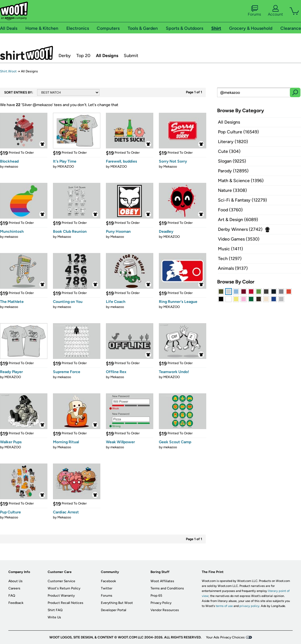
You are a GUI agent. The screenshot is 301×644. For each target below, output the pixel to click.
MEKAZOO (66, 166)
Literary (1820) (233, 142)
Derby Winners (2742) (240, 229)
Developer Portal (114, 610)
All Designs (107, 56)
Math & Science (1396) (241, 181)
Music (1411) (230, 249)
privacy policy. (250, 606)
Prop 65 (156, 596)
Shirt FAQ (55, 610)
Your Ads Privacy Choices (225, 637)
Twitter (107, 588)
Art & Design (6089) (238, 220)
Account (275, 11)
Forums (254, 11)
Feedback (16, 603)
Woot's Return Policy (64, 588)
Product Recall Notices (65, 603)
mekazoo (11, 166)
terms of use (224, 606)
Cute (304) (229, 151)
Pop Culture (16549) (238, 132)
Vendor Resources (165, 610)
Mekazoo (170, 166)
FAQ (12, 596)
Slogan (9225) (232, 161)
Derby (65, 56)
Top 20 (83, 56)
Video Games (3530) (239, 239)
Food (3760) (230, 210)
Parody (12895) (233, 171)
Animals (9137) (233, 268)
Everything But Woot (117, 603)
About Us (15, 581)
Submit (131, 56)
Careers (14, 588)
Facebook (108, 581)
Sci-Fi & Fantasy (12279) (242, 200)
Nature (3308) (232, 190)
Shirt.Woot (26, 53)
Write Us (54, 617)
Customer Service (61, 581)
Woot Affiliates (162, 581)
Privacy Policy (161, 603)
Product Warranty (61, 596)
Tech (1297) (230, 259)
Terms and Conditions (167, 588)
